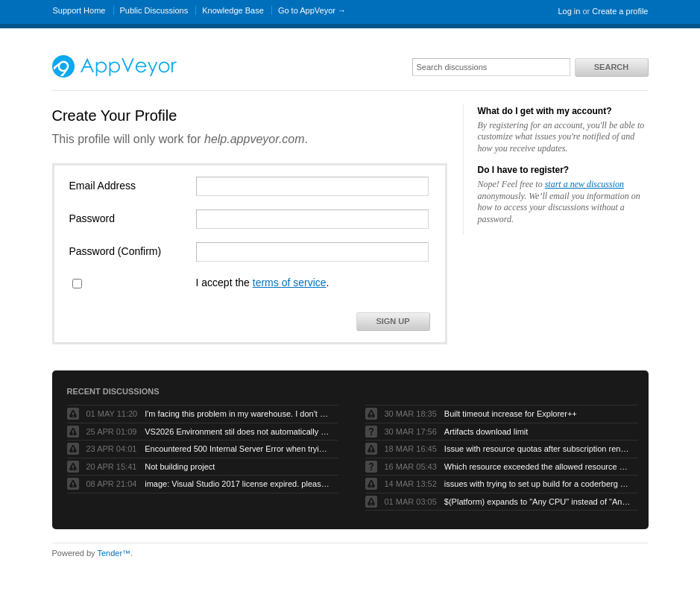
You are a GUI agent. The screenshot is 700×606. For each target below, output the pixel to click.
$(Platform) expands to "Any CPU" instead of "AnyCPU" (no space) (537, 502)
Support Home (79, 10)
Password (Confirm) (116, 251)
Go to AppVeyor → (312, 10)
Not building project (180, 467)
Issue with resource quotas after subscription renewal (537, 449)
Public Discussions (154, 10)
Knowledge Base (233, 10)
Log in (569, 11)
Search (611, 67)
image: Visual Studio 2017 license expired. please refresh (238, 484)
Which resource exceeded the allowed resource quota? (537, 467)
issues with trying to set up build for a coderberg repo (537, 484)
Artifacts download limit (486, 432)
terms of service (290, 283)
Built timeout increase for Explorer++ (511, 414)
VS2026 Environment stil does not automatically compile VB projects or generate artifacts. (238, 432)
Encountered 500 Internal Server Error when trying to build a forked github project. (238, 449)
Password (92, 218)
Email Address (103, 186)
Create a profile (620, 11)
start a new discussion (584, 184)
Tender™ (114, 553)
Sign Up (392, 321)
